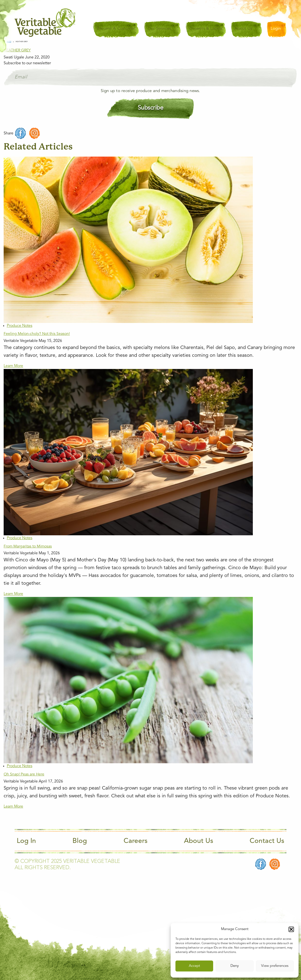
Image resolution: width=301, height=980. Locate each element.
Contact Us (267, 841)
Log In (26, 841)
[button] (291, 929)
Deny (235, 966)
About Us (199, 841)
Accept (194, 966)
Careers (136, 841)
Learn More (13, 366)
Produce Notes (20, 326)
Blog (80, 841)
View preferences (275, 966)
